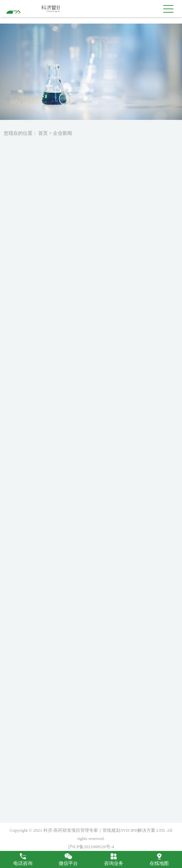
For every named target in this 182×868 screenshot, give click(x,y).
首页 (43, 135)
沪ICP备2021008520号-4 (91, 847)
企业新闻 (62, 135)
